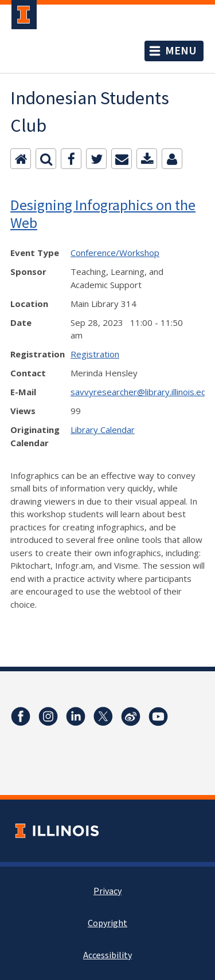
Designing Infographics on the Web (103, 214)
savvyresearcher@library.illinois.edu (141, 392)
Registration (95, 354)
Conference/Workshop (115, 253)
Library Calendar (103, 430)
